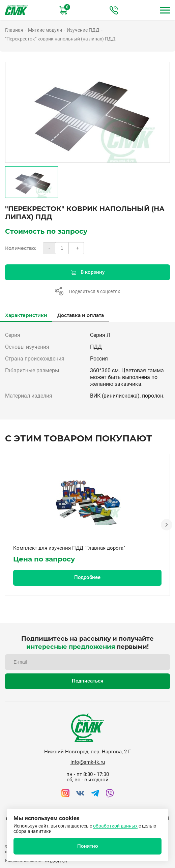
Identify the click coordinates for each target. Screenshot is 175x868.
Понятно (88, 846)
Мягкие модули (45, 30)
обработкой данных (115, 826)
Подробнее (87, 577)
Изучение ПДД (83, 30)
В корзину (88, 272)
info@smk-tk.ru (88, 762)
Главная (14, 30)
